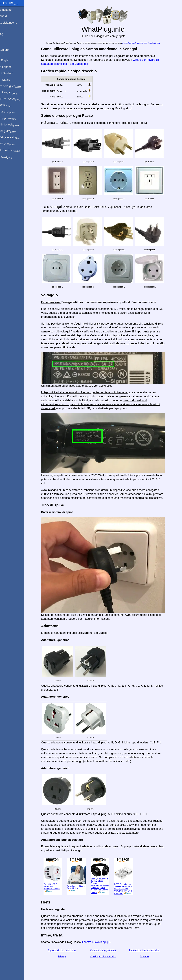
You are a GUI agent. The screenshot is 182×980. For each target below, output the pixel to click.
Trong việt (11, 131)
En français (11, 93)
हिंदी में (8, 105)
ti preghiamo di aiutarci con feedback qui (143, 43)
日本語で (10, 112)
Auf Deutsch (9, 73)
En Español (9, 67)
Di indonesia (12, 125)
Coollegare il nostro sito (105, 957)
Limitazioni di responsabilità (146, 950)
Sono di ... (8, 16)
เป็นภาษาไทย (13, 150)
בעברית (9, 157)
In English (8, 60)
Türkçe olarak (13, 138)
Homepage (9, 10)
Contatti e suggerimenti (105, 950)
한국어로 (10, 144)
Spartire (146, 957)
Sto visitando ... (11, 23)
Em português (13, 86)
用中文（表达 (13, 99)
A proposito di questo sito (64, 950)
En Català (8, 80)
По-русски (11, 118)
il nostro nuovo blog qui (98, 942)
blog (4, 34)
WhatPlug (12, 4)
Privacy (64, 957)
